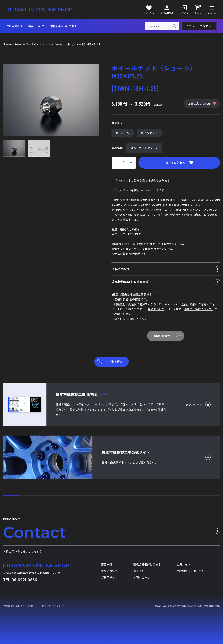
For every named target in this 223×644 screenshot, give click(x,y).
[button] (212, 10)
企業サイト (184, 564)
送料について (166, 269)
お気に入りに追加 (202, 103)
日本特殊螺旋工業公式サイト (126, 452)
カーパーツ (123, 133)
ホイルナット (149, 133)
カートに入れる (179, 163)
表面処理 (117, 148)
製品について (36, 26)
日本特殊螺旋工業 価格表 (83, 394)
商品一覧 (107, 564)
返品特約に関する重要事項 (166, 282)
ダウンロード (198, 405)
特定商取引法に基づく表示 (18, 606)
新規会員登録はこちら (147, 564)
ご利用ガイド (14, 26)
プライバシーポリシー (51, 606)
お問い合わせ (167, 336)
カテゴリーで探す (199, 26)
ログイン (139, 571)
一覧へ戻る (110, 362)
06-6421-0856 (24, 580)
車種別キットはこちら (63, 26)
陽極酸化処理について (198, 309)
